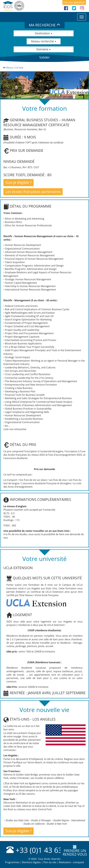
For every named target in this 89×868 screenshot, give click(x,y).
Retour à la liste (13, 68)
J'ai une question (74, 2)
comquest (79, 862)
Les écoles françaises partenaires (33, 192)
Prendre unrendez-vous (75, 851)
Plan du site (50, 862)
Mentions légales (31, 862)
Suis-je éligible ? (18, 182)
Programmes (12, 862)
